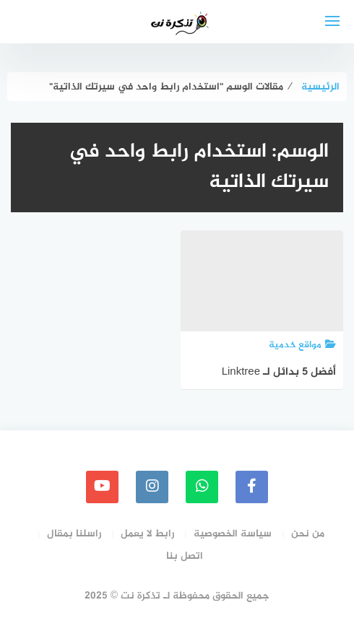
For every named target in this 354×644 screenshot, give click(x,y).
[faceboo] (252, 487)
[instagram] (152, 487)
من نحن (308, 534)
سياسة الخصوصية (233, 534)
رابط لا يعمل (147, 534)
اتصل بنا (185, 556)
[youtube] (102, 487)
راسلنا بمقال (74, 534)
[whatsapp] (202, 487)
